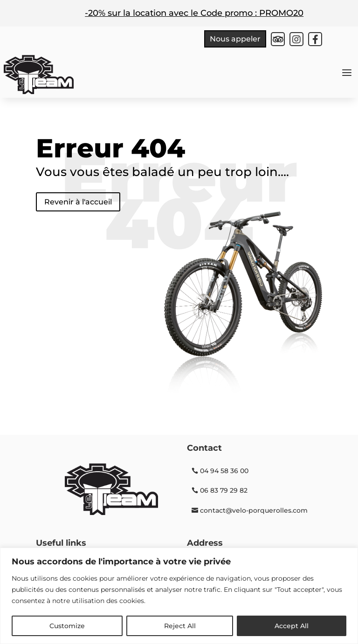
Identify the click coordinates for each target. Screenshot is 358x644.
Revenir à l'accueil (78, 202)
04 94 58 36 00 (224, 471)
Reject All (180, 626)
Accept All (292, 626)
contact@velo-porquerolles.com (254, 510)
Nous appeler (235, 39)
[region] (179, 596)
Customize (67, 626)
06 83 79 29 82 (224, 490)
